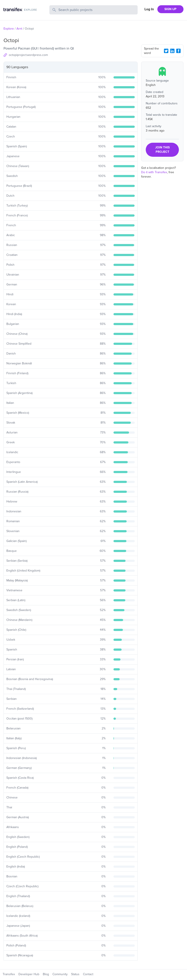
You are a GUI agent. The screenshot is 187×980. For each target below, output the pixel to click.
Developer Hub (29, 974)
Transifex (9, 974)
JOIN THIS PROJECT (162, 150)
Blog (46, 974)
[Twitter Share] (166, 51)
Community (60, 974)
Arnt (19, 29)
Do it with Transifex (154, 172)
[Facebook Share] (178, 51)
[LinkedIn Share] (172, 51)
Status (75, 974)
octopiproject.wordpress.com (28, 55)
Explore (9, 29)
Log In (149, 9)
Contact (88, 974)
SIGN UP (170, 9)
